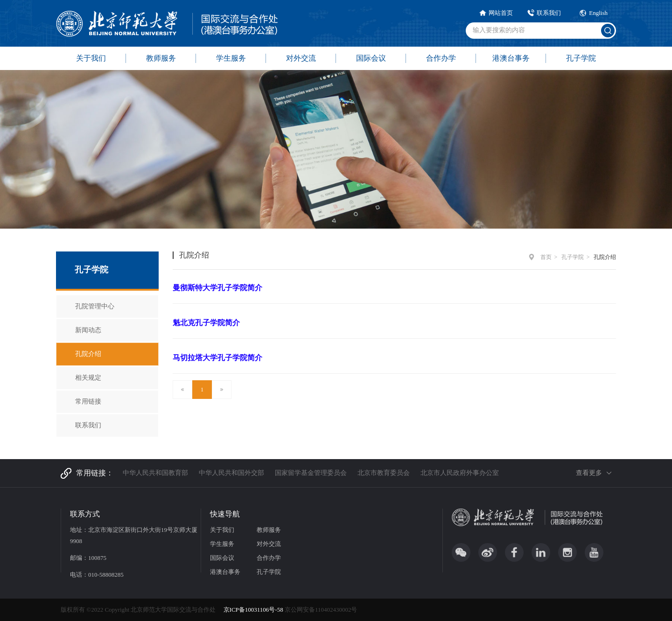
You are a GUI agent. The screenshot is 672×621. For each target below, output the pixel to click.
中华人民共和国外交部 (231, 473)
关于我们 (91, 58)
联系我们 (549, 13)
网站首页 (501, 13)
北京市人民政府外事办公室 (460, 473)
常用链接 (88, 401)
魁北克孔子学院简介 (206, 323)
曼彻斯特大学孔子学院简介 (217, 288)
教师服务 (161, 58)
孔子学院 (581, 58)
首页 (546, 257)
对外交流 (301, 58)
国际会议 (371, 58)
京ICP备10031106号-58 (254, 610)
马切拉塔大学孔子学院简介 (217, 358)
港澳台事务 (511, 58)
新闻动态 (88, 330)
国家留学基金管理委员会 (311, 473)
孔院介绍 (88, 354)
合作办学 (441, 58)
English (598, 13)
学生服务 (231, 58)
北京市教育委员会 (384, 473)
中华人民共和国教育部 (155, 473)
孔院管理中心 (95, 306)
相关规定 (88, 378)
